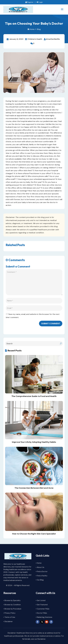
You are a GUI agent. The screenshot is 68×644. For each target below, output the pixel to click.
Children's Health (35, 39)
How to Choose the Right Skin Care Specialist (34, 534)
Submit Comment (51, 323)
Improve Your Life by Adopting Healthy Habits (34, 442)
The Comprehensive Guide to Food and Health (34, 396)
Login (41, 2)
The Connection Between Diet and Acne (34, 488)
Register (30, 2)
